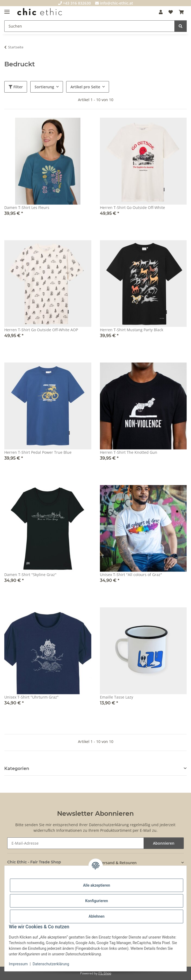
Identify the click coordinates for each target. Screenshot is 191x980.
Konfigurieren (97, 901)
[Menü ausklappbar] (7, 9)
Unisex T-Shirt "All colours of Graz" (131, 575)
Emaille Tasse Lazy (117, 697)
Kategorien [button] (17, 769)
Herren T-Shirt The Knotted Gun (129, 452)
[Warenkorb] (181, 12)
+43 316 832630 (74, 3)
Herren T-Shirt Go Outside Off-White (132, 207)
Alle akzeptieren (97, 885)
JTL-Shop (105, 973)
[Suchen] (89, 26)
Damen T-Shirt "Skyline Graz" (30, 575)
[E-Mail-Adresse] (76, 843)
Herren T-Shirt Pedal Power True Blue (38, 452)
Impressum (18, 964)
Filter (16, 87)
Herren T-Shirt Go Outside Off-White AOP (41, 330)
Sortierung (44, 87)
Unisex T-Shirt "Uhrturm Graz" (31, 697)
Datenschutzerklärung (51, 964)
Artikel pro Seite (85, 87)
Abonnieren (164, 843)
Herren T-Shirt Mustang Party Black (132, 330)
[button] (161, 12)
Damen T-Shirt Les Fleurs (27, 207)
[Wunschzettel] (171, 12)
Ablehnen (97, 916)
